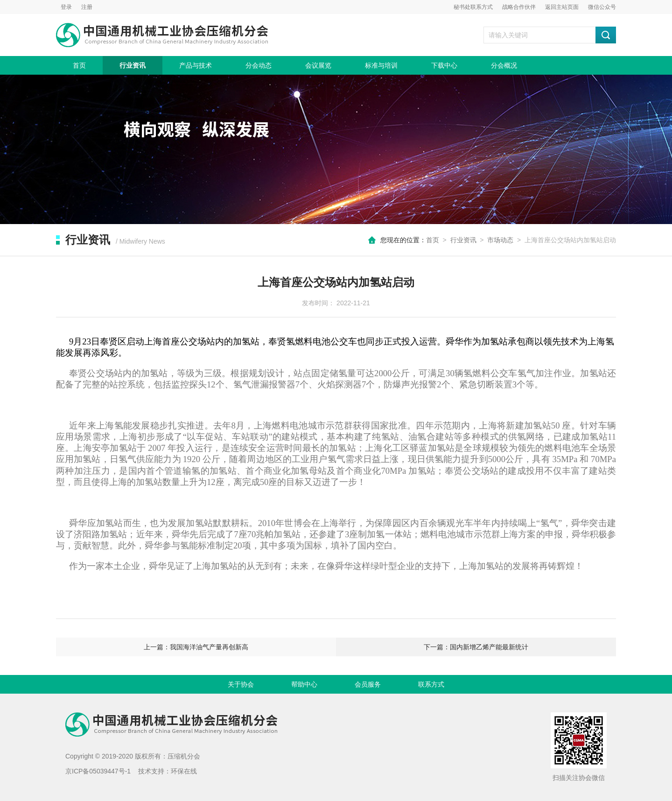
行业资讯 (133, 65)
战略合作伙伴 (519, 7)
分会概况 (504, 65)
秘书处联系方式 (473, 7)
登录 (66, 7)
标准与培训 (381, 65)
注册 (87, 7)
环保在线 (184, 771)
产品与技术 (196, 65)
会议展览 (318, 65)
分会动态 (259, 65)
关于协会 (241, 684)
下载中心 (444, 65)
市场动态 (500, 240)
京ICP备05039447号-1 (98, 771)
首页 (79, 65)
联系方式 (431, 684)
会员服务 (368, 684)
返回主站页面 (562, 7)
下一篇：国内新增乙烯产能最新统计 (476, 647)
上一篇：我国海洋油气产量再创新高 (196, 647)
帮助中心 (304, 684)
